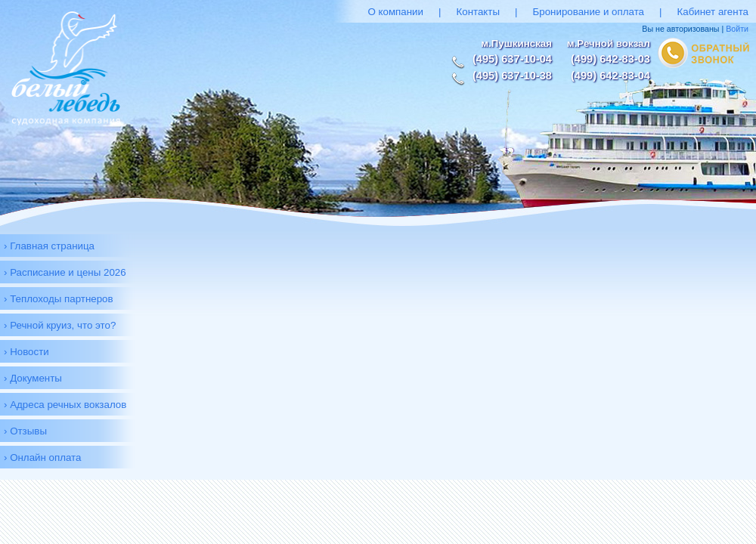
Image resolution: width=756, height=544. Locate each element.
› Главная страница (49, 246)
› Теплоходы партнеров (59, 299)
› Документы (33, 378)
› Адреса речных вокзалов (65, 405)
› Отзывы (25, 431)
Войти (737, 29)
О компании (395, 12)
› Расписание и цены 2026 (65, 272)
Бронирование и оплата (589, 12)
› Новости (26, 352)
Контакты (478, 12)
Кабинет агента (713, 12)
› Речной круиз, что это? (60, 325)
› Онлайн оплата (42, 457)
